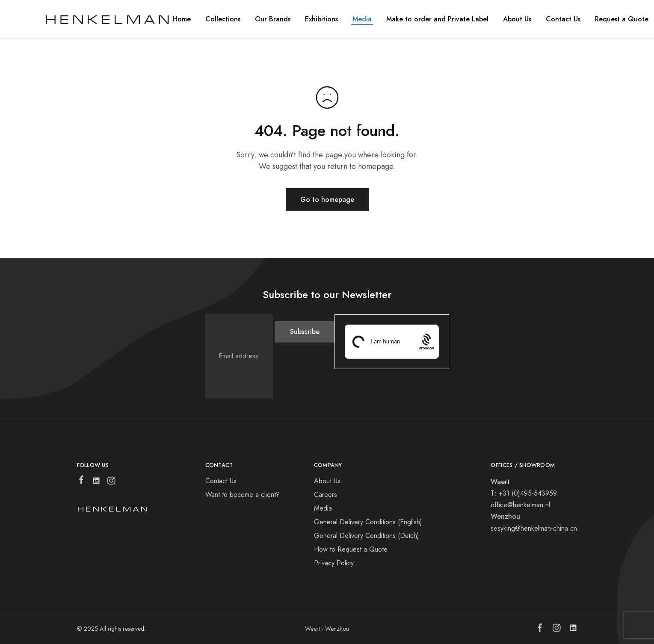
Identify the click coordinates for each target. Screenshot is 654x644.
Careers (326, 495)
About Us (327, 481)
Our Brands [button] (273, 19)
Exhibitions (321, 19)
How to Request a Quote (351, 549)
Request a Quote (622, 19)
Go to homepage (327, 199)
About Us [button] (517, 19)
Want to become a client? (243, 495)
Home (182, 19)
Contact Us (563, 19)
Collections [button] (223, 19)
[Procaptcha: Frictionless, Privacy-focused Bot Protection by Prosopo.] (426, 341)
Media (362, 19)
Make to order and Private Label (437, 19)
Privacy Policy (334, 563)
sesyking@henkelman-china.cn (534, 528)
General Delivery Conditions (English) (368, 522)
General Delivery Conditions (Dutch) (367, 536)
